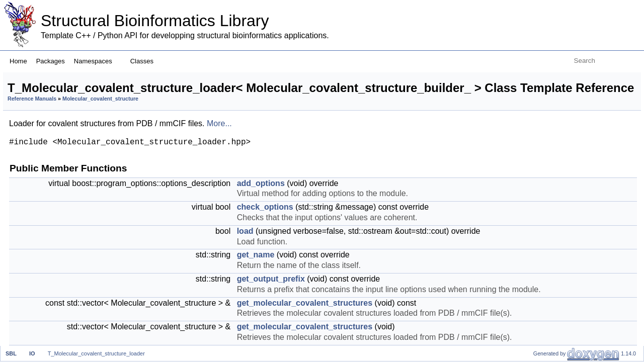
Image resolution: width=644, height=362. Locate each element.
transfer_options (561, 233)
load (371, 294)
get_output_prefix (563, 133)
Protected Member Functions (575, 310)
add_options (387, 214)
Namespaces (97, 61)
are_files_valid (557, 166)
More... (345, 155)
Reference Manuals (158, 130)
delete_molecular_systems (579, 343)
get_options (553, 299)
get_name (382, 328)
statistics (547, 177)
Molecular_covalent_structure (226, 130)
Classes (146, 61)
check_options (391, 249)
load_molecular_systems (576, 332)
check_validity (557, 266)
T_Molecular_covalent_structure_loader (96, 353)
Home (18, 61)
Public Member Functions (569, 78)
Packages (51, 61)
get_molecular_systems (574, 244)
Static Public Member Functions (580, 288)
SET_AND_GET (561, 188)
